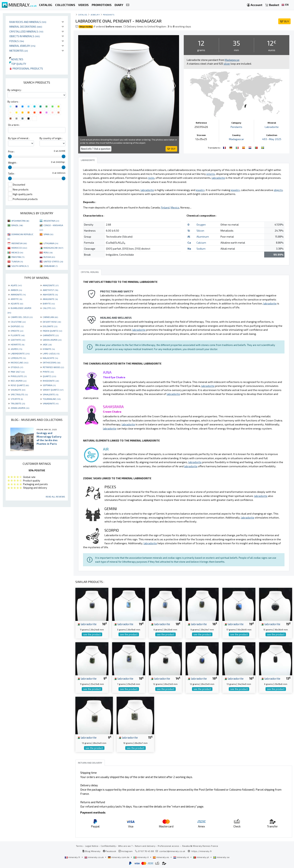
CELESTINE (18, 322)
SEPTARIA (49, 385)
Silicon (200, 231)
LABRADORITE (20, 353)
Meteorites (19, 51)
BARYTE (49, 303)
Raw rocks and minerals (28, 22)
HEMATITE (18, 344)
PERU (48, 252)
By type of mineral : (19, 138)
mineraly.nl (181, 857)
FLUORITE (18, 335)
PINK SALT (18, 372)
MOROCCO (19, 248)
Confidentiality (108, 846)
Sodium (201, 249)
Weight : (13, 163)
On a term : (14, 125)
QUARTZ (49, 376)
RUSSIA (49, 257)
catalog (83, 15)
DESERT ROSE (52, 322)
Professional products (26, 68)
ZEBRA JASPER (20, 408)
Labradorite (272, 127)
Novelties (16, 59)
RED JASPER (19, 381)
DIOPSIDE (17, 326)
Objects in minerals (25, 36)
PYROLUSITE (19, 376)
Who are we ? (125, 846)
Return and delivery (145, 846)
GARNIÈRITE (51, 335)
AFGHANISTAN (20, 221)
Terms (79, 846)
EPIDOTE (17, 331)
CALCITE (49, 308)
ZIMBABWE (51, 266)
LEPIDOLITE (18, 358)
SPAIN (48, 234)
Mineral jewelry (22, 46)
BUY (284, 21)
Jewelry (95, 15)
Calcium (201, 243)
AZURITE (17, 303)
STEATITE (17, 399)
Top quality (18, 64)
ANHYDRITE (50, 294)
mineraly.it (141, 857)
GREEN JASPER (52, 340)
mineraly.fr (73, 857)
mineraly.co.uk (94, 857)
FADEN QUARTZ (52, 331)
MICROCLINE (19, 362)
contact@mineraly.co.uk (172, 851)
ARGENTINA (51, 221)
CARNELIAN (50, 317)
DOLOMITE (50, 326)
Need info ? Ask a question (96, 149)
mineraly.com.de (119, 857)
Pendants (109, 15)
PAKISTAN (18, 257)
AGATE (16, 285)
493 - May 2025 (272, 139)
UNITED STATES (53, 261)
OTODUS (17, 367)
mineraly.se (221, 857)
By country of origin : (51, 138)
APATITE (16, 299)
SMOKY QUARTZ (53, 390)
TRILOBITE (18, 403)
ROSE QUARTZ (20, 385)
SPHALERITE (51, 394)
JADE (47, 344)
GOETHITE (18, 340)
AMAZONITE (51, 285)
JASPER (16, 349)
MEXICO (17, 252)
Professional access (169, 846)
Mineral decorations (26, 27)
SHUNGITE (18, 390)
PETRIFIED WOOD (53, 367)
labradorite (87, 624)
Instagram (126, 851)
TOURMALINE (52, 399)
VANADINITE (51, 403)
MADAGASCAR (53, 248)
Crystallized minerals (26, 31)
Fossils (17, 41)
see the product (92, 634)
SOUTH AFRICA (20, 266)
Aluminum (203, 237)
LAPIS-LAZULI (51, 353)
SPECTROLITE (19, 394)
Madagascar (236, 139)
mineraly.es (161, 857)
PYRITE (48, 372)
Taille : (12, 174)
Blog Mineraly (91, 851)
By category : (15, 90)
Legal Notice (92, 846)
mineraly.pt (201, 857)
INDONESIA (19, 243)
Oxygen (201, 225)
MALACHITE (50, 358)
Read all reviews (55, 497)
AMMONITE (18, 294)
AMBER (16, 290)
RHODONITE (51, 381)
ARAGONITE (50, 299)
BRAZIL (17, 225)
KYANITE (49, 349)
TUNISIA (17, 261)
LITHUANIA (51, 243)
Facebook (109, 851)
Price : (11, 152)
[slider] (10, 156)
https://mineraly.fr (202, 851)
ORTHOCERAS (52, 362)
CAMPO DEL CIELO (22, 317)
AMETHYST (50, 290)
